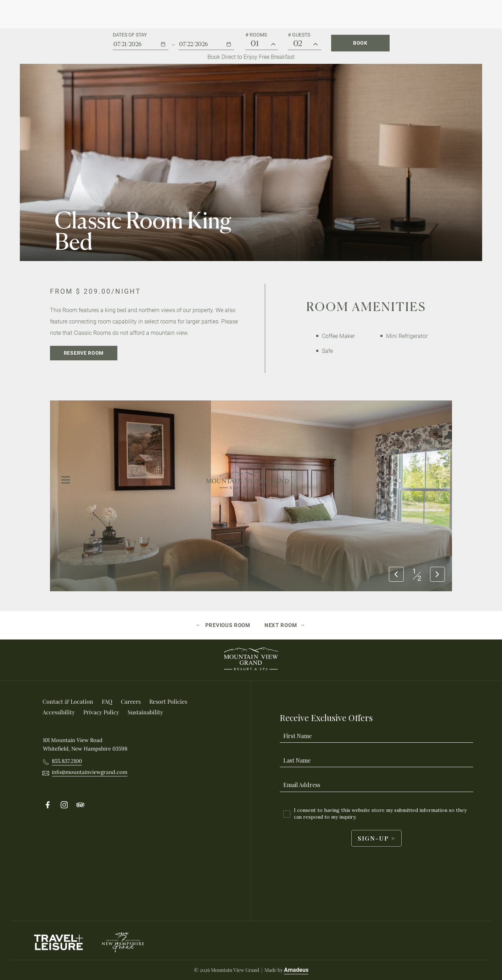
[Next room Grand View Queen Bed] (285, 625)
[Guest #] (316, 45)
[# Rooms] (273, 45)
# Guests (299, 35)
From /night (95, 291)
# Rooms (256, 35)
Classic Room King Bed (143, 231)
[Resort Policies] (168, 702)
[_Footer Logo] (251, 660)
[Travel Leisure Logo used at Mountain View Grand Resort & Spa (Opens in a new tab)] (59, 942)
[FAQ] (107, 702)
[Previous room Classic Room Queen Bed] (223, 625)
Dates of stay (130, 35)
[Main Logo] (248, 14)
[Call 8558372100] (67, 761)
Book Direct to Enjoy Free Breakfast (251, 57)
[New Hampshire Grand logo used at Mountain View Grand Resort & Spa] (123, 942)
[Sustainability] (145, 712)
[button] (141, 41)
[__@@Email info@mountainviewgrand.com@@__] (90, 772)
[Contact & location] (68, 702)
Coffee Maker (338, 336)
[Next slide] (437, 575)
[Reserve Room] (84, 353)
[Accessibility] (59, 712)
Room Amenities (366, 307)
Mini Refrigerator (407, 336)
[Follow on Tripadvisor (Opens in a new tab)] (80, 805)
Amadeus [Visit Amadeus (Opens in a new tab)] (296, 970)
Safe (327, 351)
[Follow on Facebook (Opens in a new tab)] (48, 805)
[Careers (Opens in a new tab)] (131, 702)
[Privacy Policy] (101, 712)
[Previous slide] (396, 575)
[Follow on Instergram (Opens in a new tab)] (64, 805)
